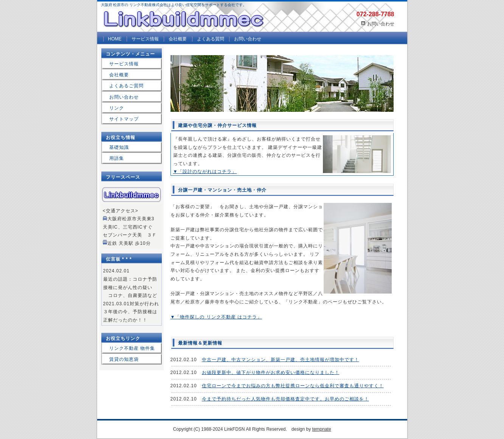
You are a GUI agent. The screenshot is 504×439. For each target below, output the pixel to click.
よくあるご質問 (126, 86)
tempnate (322, 429)
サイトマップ (124, 119)
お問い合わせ (381, 24)
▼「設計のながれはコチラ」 (205, 172)
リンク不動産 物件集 (132, 348)
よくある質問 (211, 39)
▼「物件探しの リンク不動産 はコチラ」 (216, 317)
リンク (117, 108)
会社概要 (178, 39)
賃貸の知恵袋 (124, 359)
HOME (115, 39)
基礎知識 (119, 147)
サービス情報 (145, 39)
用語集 (117, 158)
